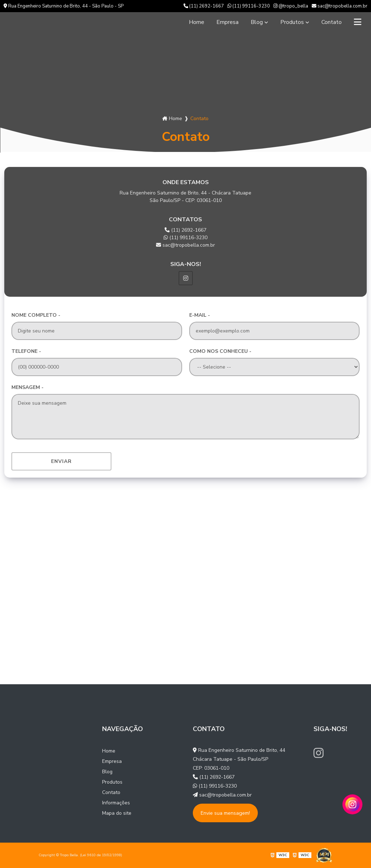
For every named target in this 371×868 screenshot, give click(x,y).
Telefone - (26, 351)
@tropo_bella (291, 6)
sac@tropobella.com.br (340, 6)
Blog (257, 22)
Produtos (292, 22)
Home (197, 22)
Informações (116, 803)
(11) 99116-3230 (249, 6)
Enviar (61, 461)
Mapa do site (117, 813)
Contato (332, 22)
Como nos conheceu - (220, 351)
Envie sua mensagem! (225, 813)
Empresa (227, 22)
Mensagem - (27, 387)
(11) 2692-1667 (204, 6)
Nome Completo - (36, 315)
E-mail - (200, 315)
